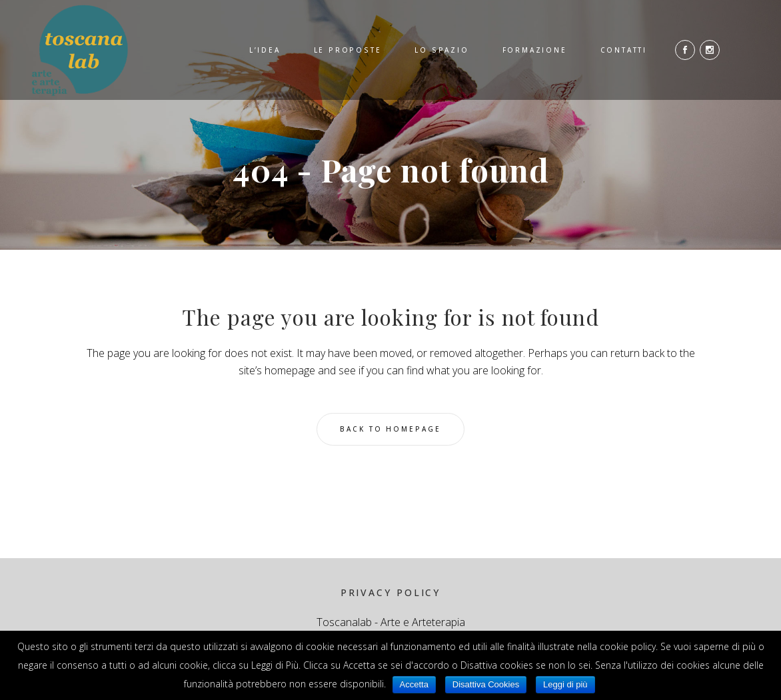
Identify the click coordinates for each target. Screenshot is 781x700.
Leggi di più (565, 684)
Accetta (414, 684)
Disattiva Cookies (486, 684)
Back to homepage (390, 429)
